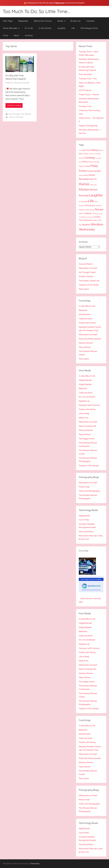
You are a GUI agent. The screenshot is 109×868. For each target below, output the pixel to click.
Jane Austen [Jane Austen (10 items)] (93, 185)
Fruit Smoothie (85, 74)
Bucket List (76, 21)
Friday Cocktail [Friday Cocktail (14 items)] (84, 166)
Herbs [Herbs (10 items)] (80, 175)
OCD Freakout (85, 90)
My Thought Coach (87, 272)
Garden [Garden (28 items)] (97, 171)
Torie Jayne (84, 289)
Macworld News (86, 532)
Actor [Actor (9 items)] (80, 150)
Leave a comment (16, 117)
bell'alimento (85, 314)
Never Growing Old (87, 426)
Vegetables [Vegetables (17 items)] (88, 220)
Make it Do (84, 418)
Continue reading (14, 105)
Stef (27, 83)
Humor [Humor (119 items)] (84, 184)
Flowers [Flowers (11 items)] (91, 162)
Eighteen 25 (84, 401)
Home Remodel (11, 28)
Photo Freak (84, 487)
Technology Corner (89, 28)
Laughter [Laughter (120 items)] (96, 195)
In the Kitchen (45, 28)
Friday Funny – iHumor (89, 94)
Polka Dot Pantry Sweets (90, 339)
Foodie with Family (87, 323)
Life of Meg (84, 413)
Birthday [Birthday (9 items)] (101, 150)
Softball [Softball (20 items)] (88, 213)
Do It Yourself (14, 114)
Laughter (61, 28)
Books (62, 21)
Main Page (8, 21)
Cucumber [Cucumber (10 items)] (98, 158)
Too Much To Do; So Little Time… (36, 11)
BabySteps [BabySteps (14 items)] (87, 150)
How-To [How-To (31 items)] (93, 179)
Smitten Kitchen (86, 276)
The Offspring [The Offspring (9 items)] (83, 217)
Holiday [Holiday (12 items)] (85, 175)
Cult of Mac (84, 520)
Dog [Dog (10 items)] (80, 162)
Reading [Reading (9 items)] (92, 210)
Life (73, 28)
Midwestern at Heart (88, 268)
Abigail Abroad (85, 380)
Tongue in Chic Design (89, 285)
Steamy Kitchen (86, 343)
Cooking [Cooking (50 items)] (90, 158)
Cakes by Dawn (86, 319)
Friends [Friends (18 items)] (90, 171)
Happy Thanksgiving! (88, 126)
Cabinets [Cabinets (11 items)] (86, 154)
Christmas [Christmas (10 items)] (92, 154)
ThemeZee (35, 864)
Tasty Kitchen (85, 347)
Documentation (86, 264)
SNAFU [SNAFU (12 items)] (81, 214)
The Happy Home (87, 439)
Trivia (5, 35)
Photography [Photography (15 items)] (90, 205)
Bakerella (83, 310)
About (16, 35)
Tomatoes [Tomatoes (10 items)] (90, 217)
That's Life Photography (89, 491)
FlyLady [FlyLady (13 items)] (96, 162)
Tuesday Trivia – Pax (88, 79)
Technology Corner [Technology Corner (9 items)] (97, 214)
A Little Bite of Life (87, 306)
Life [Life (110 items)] (91, 201)
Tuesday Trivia (85, 106)
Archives (29, 35)
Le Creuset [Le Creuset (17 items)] (83, 201)
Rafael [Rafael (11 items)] (87, 210)
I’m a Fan (29, 28)
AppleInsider (84, 516)
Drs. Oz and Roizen (87, 397)
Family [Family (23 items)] (85, 162)
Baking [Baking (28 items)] (95, 150)
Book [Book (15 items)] (81, 154)
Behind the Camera (43, 21)
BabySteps (23, 21)
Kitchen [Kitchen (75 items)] (84, 189)
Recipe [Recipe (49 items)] (99, 209)
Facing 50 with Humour (89, 405)
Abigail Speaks (85, 384)
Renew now (60, 3)
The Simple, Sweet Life (89, 281)
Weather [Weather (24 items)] (86, 225)
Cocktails (90, 21)
